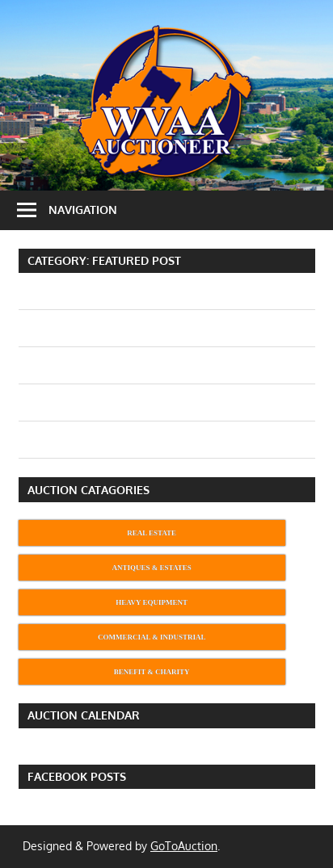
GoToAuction (184, 846)
